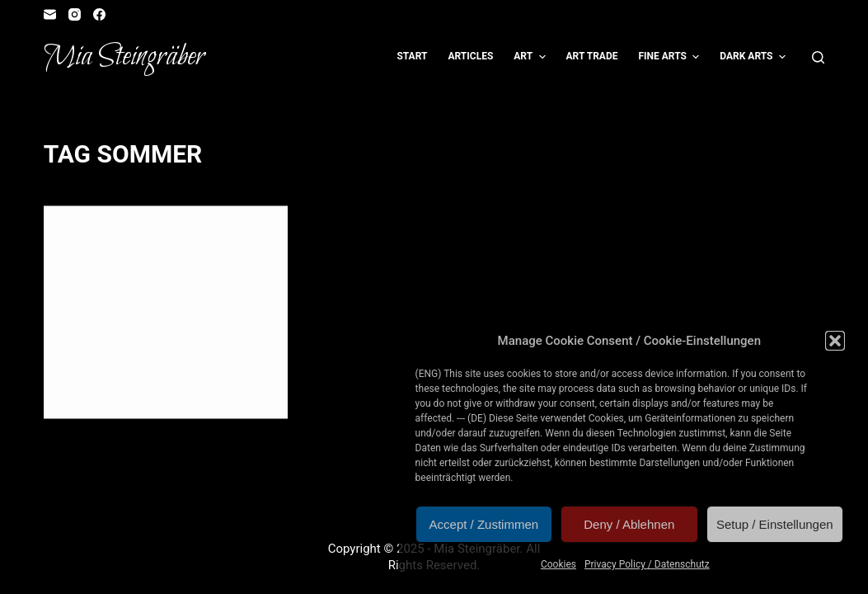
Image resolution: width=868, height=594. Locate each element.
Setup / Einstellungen (775, 524)
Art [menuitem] (531, 57)
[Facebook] (99, 14)
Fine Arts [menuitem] (671, 57)
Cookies (558, 564)
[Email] (50, 14)
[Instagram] (75, 14)
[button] (835, 341)
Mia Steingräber (124, 57)
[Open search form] (818, 57)
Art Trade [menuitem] (592, 56)
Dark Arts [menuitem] (755, 57)
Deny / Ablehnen (629, 524)
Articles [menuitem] (470, 56)
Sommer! (106, 269)
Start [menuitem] (412, 56)
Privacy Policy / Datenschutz (647, 564)
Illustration (102, 238)
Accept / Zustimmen (484, 524)
